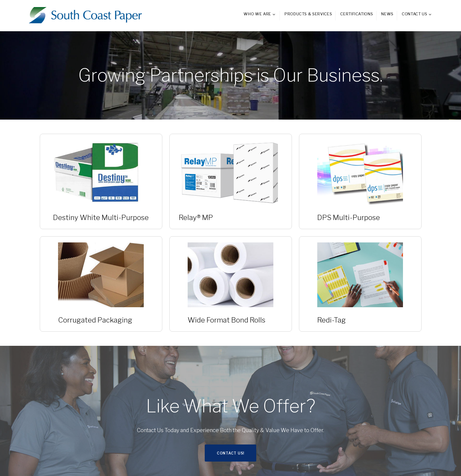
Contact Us (415, 14)
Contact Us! (230, 453)
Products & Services (308, 14)
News (387, 14)
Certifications (357, 14)
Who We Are (257, 14)
